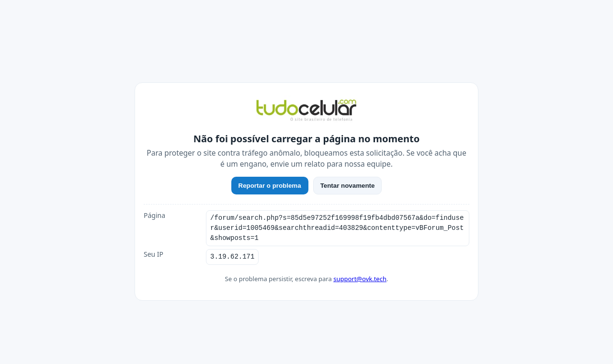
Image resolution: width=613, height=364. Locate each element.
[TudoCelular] (306, 111)
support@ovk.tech (360, 279)
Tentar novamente (348, 186)
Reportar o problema (270, 186)
